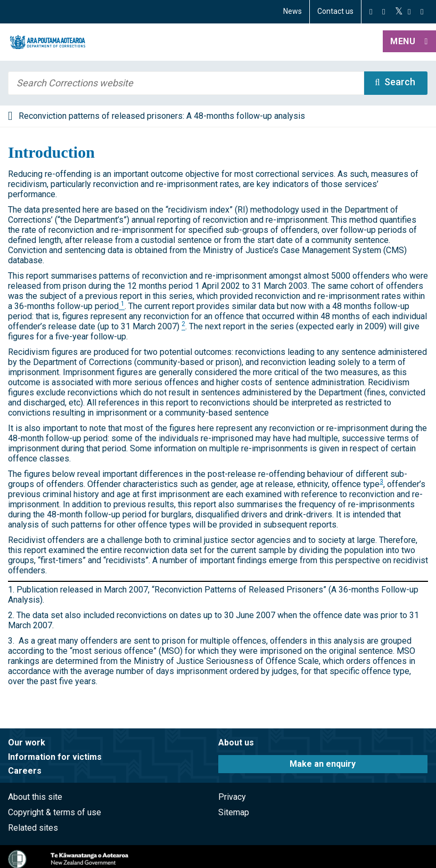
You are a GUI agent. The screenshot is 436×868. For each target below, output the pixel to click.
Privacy (232, 797)
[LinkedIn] (422, 12)
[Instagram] (384, 12)
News (293, 11)
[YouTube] (409, 12)
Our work (27, 743)
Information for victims (55, 757)
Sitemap (234, 812)
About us (236, 743)
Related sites (33, 828)
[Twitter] (399, 12)
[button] (409, 42)
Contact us (335, 11)
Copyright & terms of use (55, 812)
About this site (35, 797)
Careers (25, 771)
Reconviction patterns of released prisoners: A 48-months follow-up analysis (162, 116)
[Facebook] (371, 12)
